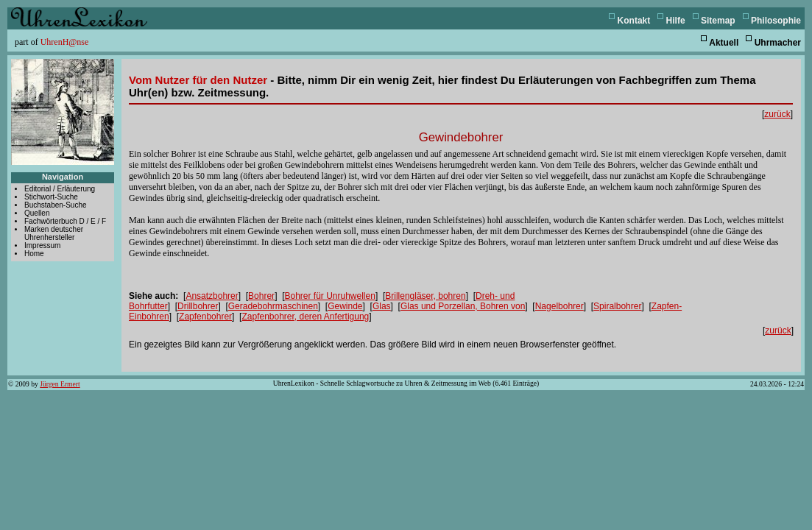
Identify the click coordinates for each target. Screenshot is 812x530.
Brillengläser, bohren (425, 296)
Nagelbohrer (559, 306)
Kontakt (634, 21)
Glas (382, 306)
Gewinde (345, 306)
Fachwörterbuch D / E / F (65, 221)
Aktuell (724, 43)
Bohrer (261, 296)
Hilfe (676, 21)
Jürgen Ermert (60, 384)
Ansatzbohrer (212, 296)
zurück (777, 114)
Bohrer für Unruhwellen (329, 296)
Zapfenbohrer (205, 317)
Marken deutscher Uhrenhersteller (54, 233)
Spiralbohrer (617, 306)
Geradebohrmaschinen (273, 306)
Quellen (37, 213)
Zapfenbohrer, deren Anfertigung (305, 317)
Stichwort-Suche (51, 197)
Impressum (42, 245)
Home (34, 254)
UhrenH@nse (65, 42)
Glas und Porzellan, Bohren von (463, 306)
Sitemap (718, 21)
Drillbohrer (198, 306)
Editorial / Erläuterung (60, 189)
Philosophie (776, 21)
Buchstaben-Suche (56, 205)
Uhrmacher (778, 43)
